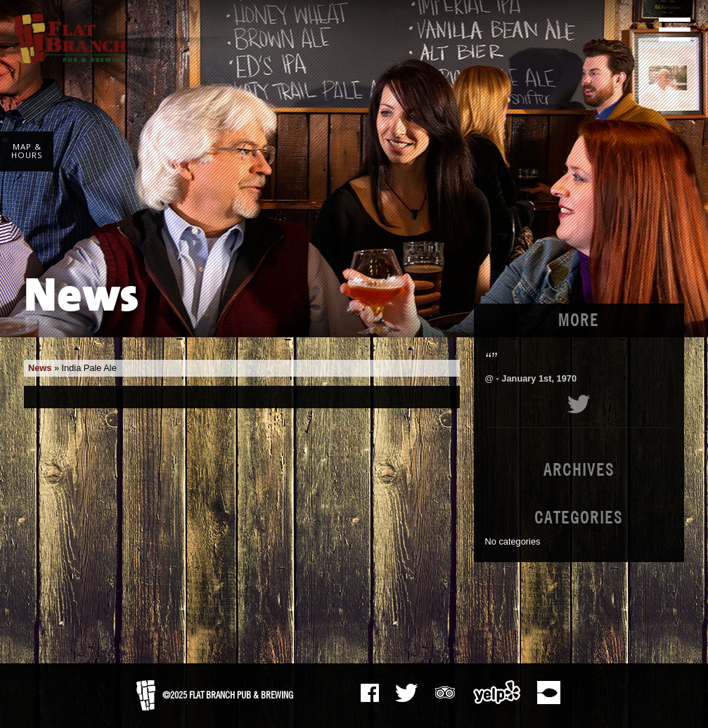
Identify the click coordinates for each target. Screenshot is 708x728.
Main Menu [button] (675, 30)
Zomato (548, 692)
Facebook (370, 693)
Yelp (497, 692)
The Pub (406, 693)
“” (491, 359)
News (40, 368)
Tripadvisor (445, 691)
